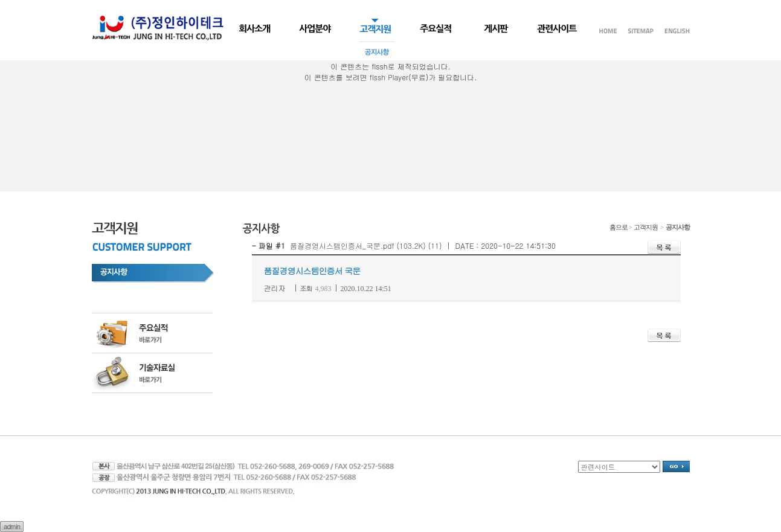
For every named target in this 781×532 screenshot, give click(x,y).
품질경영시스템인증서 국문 (312, 271)
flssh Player (389, 77)
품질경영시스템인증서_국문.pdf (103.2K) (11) (366, 245)
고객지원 (646, 227)
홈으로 (619, 227)
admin (12, 526)
